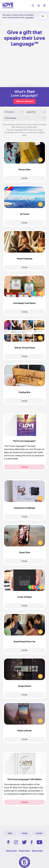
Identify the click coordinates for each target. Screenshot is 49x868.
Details (24, 178)
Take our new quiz (25, 101)
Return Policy (37, 851)
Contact (39, 833)
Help (10, 833)
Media (25, 833)
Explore (25, 467)
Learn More (30, 17)
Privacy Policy (24, 851)
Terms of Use (11, 851)
